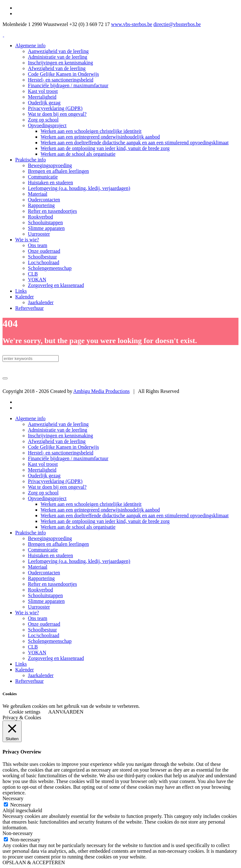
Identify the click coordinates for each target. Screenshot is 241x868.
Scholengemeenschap (50, 641)
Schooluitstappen (45, 595)
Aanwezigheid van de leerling (58, 424)
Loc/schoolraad (44, 635)
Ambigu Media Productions (101, 391)
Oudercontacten (44, 573)
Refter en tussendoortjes (52, 584)
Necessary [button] (13, 798)
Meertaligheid (42, 470)
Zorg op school (43, 493)
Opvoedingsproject (47, 498)
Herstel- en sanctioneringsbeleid (61, 453)
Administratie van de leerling (58, 430)
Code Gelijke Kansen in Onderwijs (63, 447)
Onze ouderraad (44, 624)
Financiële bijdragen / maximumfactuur (68, 458)
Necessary (21, 805)
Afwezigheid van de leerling (57, 441)
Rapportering (41, 578)
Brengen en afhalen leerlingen (58, 544)
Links (21, 664)
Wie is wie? (27, 613)
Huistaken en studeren (50, 555)
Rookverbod (40, 590)
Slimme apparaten (46, 601)
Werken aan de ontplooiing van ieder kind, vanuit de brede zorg (105, 521)
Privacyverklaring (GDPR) (55, 481)
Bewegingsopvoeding (50, 538)
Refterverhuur (29, 681)
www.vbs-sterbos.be (132, 24)
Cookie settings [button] (25, 712)
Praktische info (30, 533)
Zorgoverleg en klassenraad (56, 658)
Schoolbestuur (42, 630)
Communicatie (43, 550)
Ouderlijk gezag (44, 476)
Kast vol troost (43, 464)
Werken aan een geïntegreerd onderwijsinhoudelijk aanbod (100, 510)
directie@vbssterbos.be (177, 24)
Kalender (25, 670)
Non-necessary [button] (18, 833)
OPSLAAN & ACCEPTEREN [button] (34, 862)
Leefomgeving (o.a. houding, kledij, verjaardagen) (79, 561)
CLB (33, 647)
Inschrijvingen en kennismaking (60, 436)
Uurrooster (39, 607)
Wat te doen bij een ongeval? (57, 487)
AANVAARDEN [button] (66, 712)
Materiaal (38, 567)
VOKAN (37, 653)
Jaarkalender (41, 675)
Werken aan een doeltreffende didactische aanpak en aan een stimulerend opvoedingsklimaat (135, 516)
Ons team (38, 618)
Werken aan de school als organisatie (78, 527)
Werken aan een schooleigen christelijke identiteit (91, 504)
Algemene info (30, 418)
